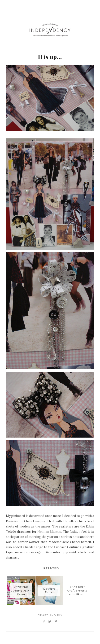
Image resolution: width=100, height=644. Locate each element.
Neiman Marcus (49, 532)
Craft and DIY (50, 615)
